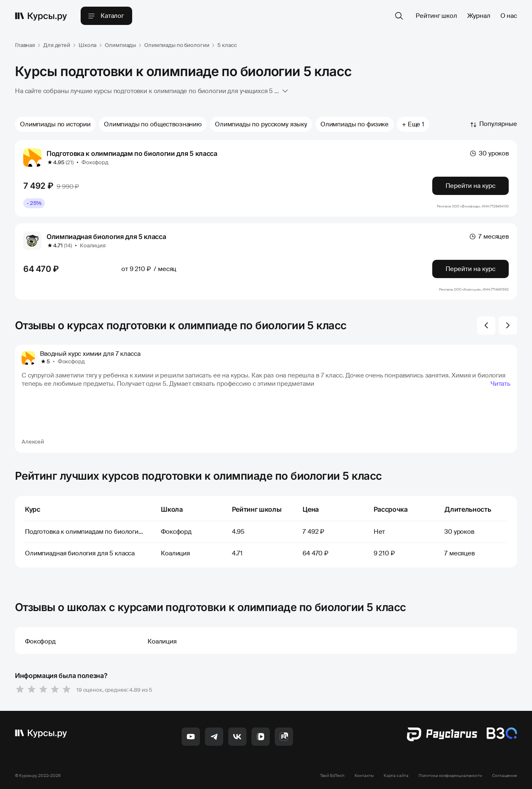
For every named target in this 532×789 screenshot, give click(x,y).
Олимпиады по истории (55, 124)
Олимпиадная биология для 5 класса (106, 237)
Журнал (479, 16)
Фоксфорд (95, 162)
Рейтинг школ (436, 16)
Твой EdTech (332, 775)
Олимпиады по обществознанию (153, 124)
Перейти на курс (470, 186)
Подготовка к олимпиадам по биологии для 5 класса (132, 153)
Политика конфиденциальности (450, 775)
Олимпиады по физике (355, 124)
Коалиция (93, 245)
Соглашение (505, 775)
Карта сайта (396, 775)
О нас (509, 16)
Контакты (364, 775)
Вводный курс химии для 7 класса (90, 354)
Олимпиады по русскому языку (261, 124)
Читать (500, 384)
